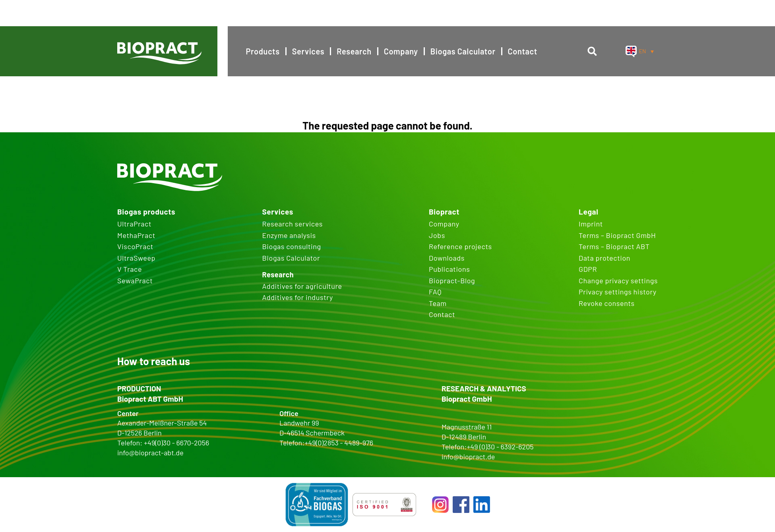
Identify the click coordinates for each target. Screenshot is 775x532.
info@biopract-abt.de (150, 453)
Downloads (447, 258)
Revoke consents (607, 303)
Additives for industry (297, 297)
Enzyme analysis (289, 235)
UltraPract (134, 224)
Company (401, 51)
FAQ (435, 292)
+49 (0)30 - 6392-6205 (500, 447)
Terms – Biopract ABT (614, 246)
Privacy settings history (618, 292)
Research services (292, 224)
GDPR (588, 269)
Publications (449, 269)
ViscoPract (135, 246)
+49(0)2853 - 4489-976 (339, 443)
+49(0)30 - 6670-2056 (176, 443)
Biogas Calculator (463, 51)
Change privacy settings (618, 281)
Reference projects (460, 246)
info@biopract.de (468, 457)
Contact (523, 51)
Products (263, 51)
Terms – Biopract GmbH (617, 235)
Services (308, 51)
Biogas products (146, 212)
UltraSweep (136, 258)
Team (438, 303)
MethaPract (136, 235)
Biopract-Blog (452, 281)
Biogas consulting (291, 246)
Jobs (437, 235)
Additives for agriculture (302, 286)
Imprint (591, 224)
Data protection (604, 258)
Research (354, 51)
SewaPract (135, 281)
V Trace (130, 269)
